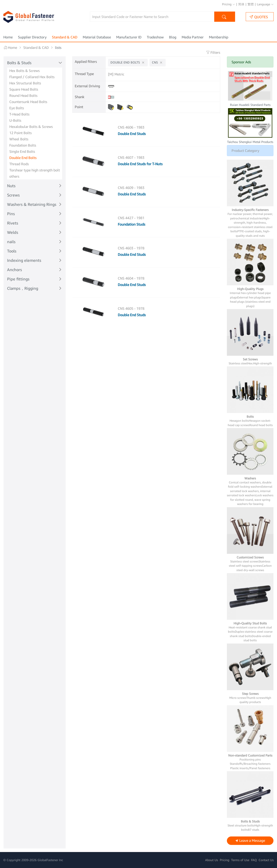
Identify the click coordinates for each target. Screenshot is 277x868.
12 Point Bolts (21, 133)
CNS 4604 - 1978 (131, 278)
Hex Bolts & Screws (25, 71)
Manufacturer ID (129, 37)
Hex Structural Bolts (25, 83)
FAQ (254, 860)
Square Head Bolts (24, 89)
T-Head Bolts (19, 114)
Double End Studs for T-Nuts (140, 164)
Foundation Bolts (23, 145)
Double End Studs (132, 134)
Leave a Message (250, 841)
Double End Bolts (23, 158)
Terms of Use (240, 860)
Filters (213, 52)
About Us (212, 860)
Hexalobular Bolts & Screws (31, 127)
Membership (219, 37)
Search (225, 17)
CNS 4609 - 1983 (131, 188)
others (14, 176)
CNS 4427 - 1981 (131, 218)
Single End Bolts (22, 151)
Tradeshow (155, 37)
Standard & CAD (65, 37)
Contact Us (266, 860)
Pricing (229, 4)
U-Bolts (15, 120)
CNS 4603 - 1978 (131, 248)
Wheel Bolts (19, 139)
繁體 (251, 4)
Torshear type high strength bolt (35, 170)
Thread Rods (19, 164)
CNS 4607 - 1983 (131, 157)
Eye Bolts (17, 108)
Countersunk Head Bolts (28, 102)
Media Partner (193, 37)
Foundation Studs (132, 224)
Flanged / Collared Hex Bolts (32, 77)
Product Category (245, 151)
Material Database (97, 37)
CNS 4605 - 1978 (131, 308)
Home (8, 37)
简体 (241, 4)
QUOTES (259, 17)
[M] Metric (116, 74)
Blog (173, 37)
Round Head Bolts (23, 95)
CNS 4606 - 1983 (131, 127)
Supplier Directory (32, 37)
